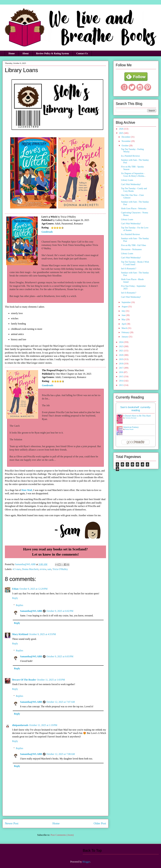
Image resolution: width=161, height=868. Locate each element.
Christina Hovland (131, 418)
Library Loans (127, 180)
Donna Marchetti (30, 569)
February (126, 332)
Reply (15, 598)
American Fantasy (131, 427)
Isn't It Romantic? (129, 269)
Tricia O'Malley (60, 569)
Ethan (15, 589)
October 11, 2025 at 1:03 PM (51, 680)
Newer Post (12, 823)
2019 (122, 359)
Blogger (86, 862)
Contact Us (82, 53)
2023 (122, 346)
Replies (20, 605)
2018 (122, 364)
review (43, 569)
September (126, 302)
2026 (122, 129)
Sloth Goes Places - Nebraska (134, 209)
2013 (122, 385)
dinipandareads (20, 725)
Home (12, 53)
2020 (122, 355)
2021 (122, 351)
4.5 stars (17, 569)
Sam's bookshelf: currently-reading (136, 409)
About (25, 53)
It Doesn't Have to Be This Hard (137, 416)
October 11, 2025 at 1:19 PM (43, 725)
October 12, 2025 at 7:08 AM (61, 754)
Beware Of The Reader (24, 680)
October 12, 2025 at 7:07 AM (61, 702)
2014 (122, 381)
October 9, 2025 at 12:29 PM (33, 589)
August (125, 307)
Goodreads (47, 232)
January (125, 337)
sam (49, 569)
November (126, 141)
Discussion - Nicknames (131, 249)
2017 (122, 368)
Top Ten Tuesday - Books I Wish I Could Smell (135, 263)
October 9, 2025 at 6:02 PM (60, 611)
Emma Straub (129, 429)
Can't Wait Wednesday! (131, 184)
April (124, 324)
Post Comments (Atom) (62, 835)
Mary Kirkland (20, 634)
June (124, 315)
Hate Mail (27, 490)
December (126, 137)
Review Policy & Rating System (53, 53)
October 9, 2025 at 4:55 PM (42, 634)
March (125, 328)
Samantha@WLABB (31, 611)
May (124, 320)
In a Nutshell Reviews (130, 156)
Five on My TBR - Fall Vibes (134, 245)
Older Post (100, 823)
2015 (122, 377)
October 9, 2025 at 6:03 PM (60, 656)
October (125, 146)
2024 (122, 342)
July (124, 311)
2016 (122, 372)
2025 (122, 133)
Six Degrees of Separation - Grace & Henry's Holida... (133, 175)
